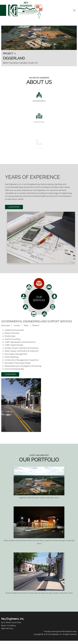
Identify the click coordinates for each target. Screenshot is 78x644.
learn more (10, 374)
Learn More (14, 207)
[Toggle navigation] (74, 10)
